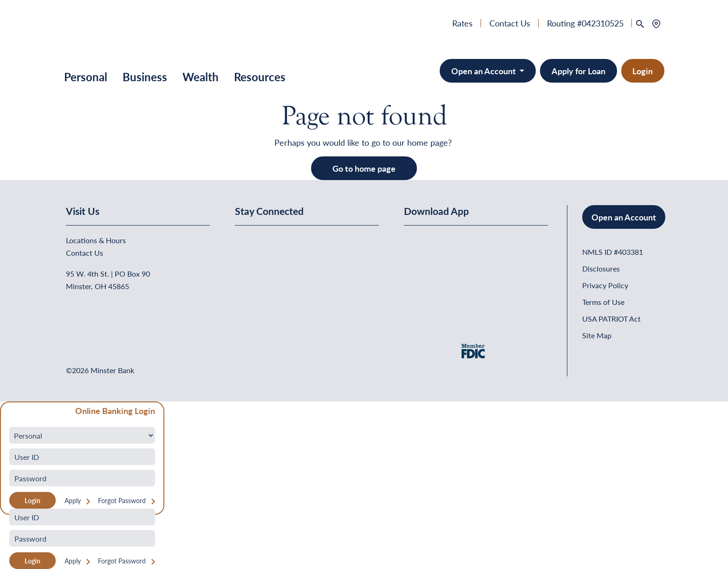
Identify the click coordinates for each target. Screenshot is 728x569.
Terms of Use (603, 302)
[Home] (87, 35)
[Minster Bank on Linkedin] (267, 241)
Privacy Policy (605, 285)
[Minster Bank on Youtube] (290, 241)
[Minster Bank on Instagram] (312, 241)
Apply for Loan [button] (578, 71)
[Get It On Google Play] (480, 256)
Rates (462, 23)
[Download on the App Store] (428, 256)
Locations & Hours (96, 240)
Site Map (597, 335)
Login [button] (643, 71)
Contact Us (510, 23)
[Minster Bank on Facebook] (244, 241)
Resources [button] (260, 77)
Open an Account (624, 217)
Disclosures (601, 268)
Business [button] (145, 77)
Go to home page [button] (364, 168)
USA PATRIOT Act (611, 319)
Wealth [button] (201, 77)
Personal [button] (86, 77)
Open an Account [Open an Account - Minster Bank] (484, 71)
